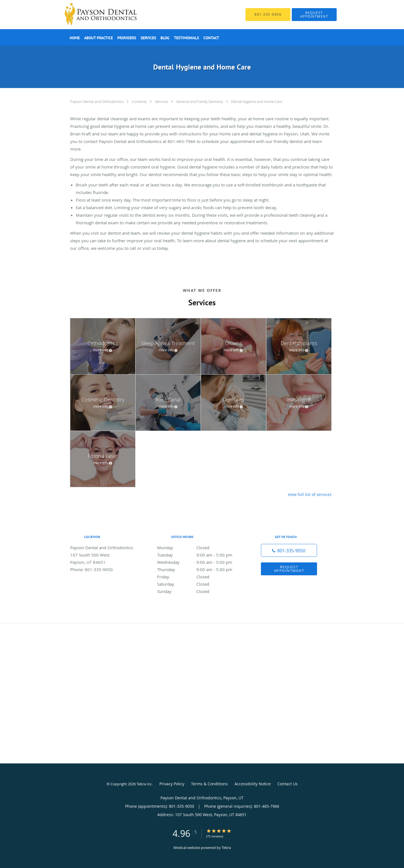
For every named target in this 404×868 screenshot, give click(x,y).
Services (162, 101)
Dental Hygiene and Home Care (257, 101)
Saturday (201, 584)
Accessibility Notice (253, 784)
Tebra (226, 848)
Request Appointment (289, 569)
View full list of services (310, 495)
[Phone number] (289, 550)
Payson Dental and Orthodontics (97, 101)
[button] (314, 15)
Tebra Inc (144, 784)
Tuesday (201, 555)
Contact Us (288, 784)
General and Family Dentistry (200, 101)
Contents (140, 101)
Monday (201, 548)
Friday (201, 577)
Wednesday (201, 562)
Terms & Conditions (209, 784)
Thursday (201, 569)
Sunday (201, 591)
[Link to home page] (92, 15)
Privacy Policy (172, 784)
